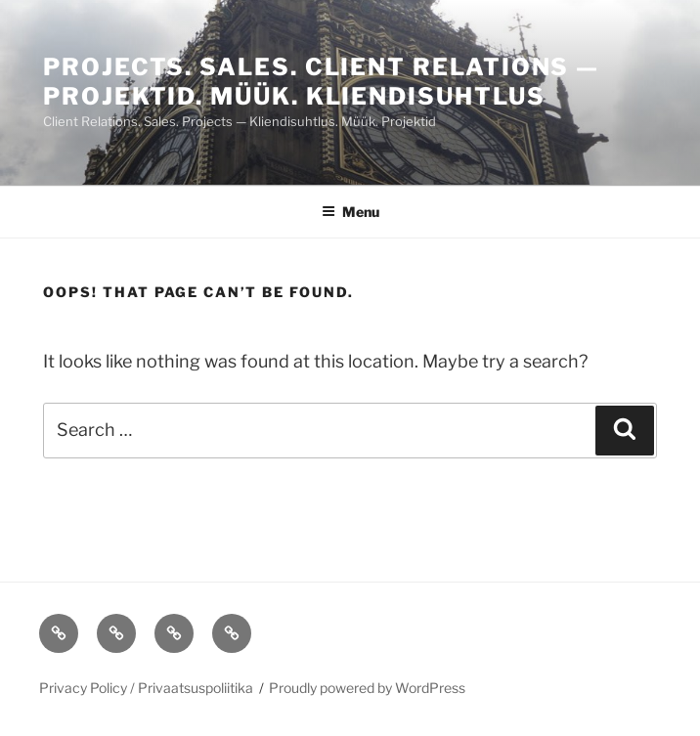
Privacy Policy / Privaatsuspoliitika (146, 688)
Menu (350, 212)
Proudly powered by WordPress (367, 688)
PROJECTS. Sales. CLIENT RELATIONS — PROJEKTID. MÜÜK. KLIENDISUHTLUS (321, 82)
